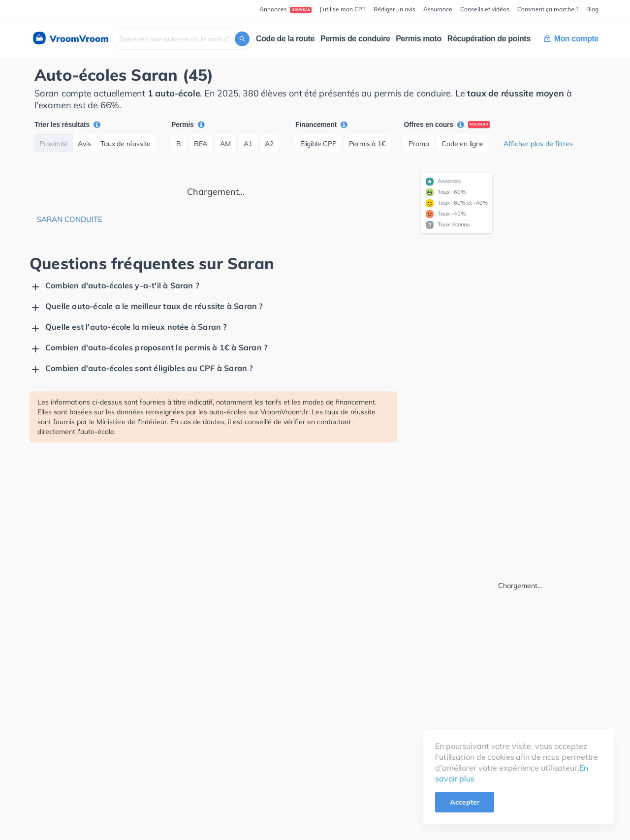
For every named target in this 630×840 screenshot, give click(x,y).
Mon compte (571, 39)
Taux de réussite (126, 144)
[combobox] (182, 39)
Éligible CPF (318, 144)
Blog (592, 9)
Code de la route (285, 39)
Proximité (54, 144)
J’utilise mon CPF (343, 9)
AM (225, 144)
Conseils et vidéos (485, 9)
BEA (201, 144)
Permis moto (419, 39)
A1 (248, 144)
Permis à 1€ (367, 144)
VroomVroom (70, 39)
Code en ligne (462, 144)
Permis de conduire (355, 39)
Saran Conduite (70, 219)
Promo (419, 144)
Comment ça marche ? (548, 9)
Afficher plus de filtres (538, 144)
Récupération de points (489, 39)
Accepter (465, 802)
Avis (84, 144)
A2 (269, 144)
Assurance (438, 9)
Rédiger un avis (394, 9)
